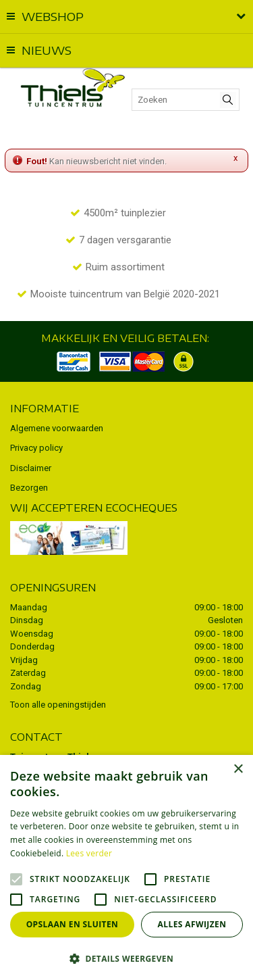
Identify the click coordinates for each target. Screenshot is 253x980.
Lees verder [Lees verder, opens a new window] (89, 853)
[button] (126, 958)
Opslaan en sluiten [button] (73, 924)
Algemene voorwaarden (57, 428)
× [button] (238, 769)
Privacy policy (36, 448)
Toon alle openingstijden (58, 705)
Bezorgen (29, 488)
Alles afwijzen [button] (192, 924)
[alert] (126, 867)
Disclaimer (31, 468)
